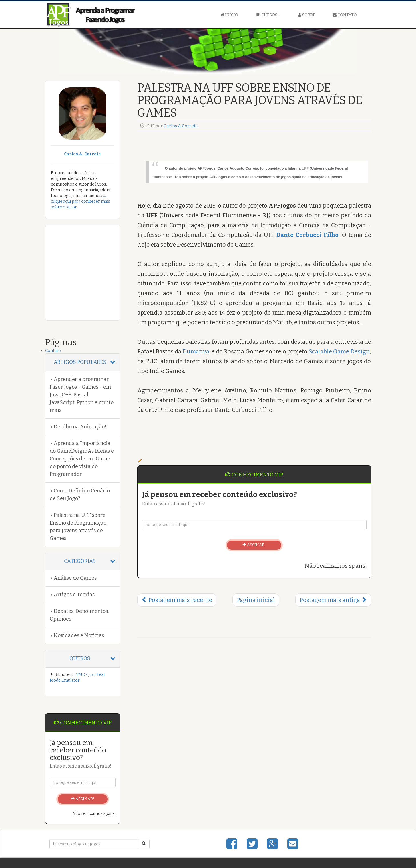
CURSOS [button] (268, 15)
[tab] (83, 362)
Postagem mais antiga (333, 600)
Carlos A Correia (181, 126)
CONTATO (345, 15)
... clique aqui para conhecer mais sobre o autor (80, 201)
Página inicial (256, 600)
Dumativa (196, 351)
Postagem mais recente (177, 600)
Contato (53, 351)
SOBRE (307, 15)
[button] (83, 362)
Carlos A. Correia (82, 154)
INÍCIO (229, 15)
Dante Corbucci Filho (308, 235)
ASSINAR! (254, 545)
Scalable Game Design (339, 351)
